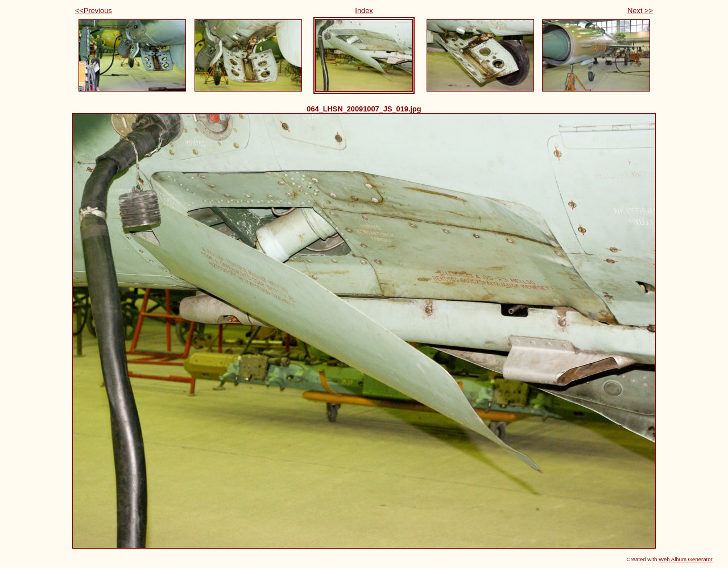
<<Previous (94, 11)
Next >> (640, 11)
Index (364, 11)
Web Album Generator (686, 559)
